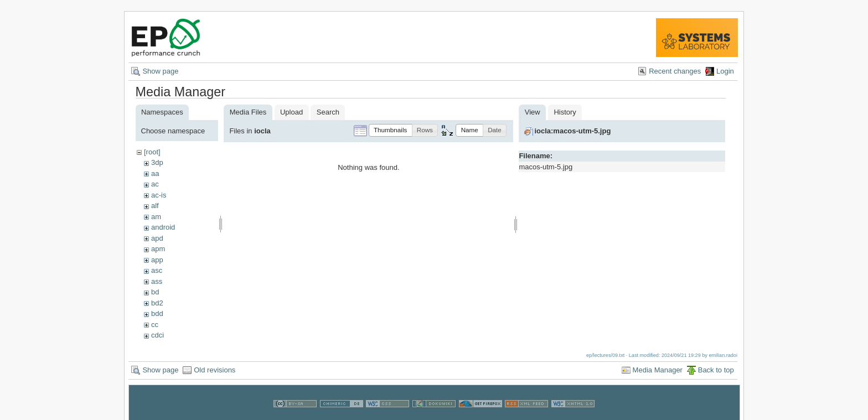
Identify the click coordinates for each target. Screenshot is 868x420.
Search (328, 112)
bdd (157, 313)
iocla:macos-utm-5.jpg (572, 131)
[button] (391, 130)
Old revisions (215, 370)
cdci (157, 335)
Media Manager (658, 370)
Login (725, 71)
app (157, 260)
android (163, 227)
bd (155, 292)
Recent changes (675, 71)
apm (158, 249)
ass (157, 281)
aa (155, 173)
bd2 (157, 303)
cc (155, 325)
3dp (157, 162)
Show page (160, 71)
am (156, 217)
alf (155, 206)
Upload (291, 112)
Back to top (716, 370)
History (565, 112)
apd (157, 238)
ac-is (159, 195)
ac (155, 184)
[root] (152, 152)
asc (157, 270)
